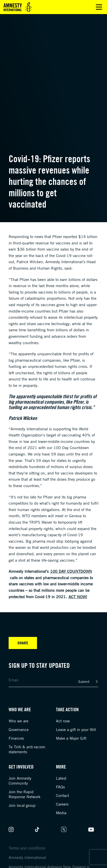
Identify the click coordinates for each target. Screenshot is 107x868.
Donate (23, 643)
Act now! (78, 597)
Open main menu (99, 7)
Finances (16, 738)
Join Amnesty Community (20, 781)
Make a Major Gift (71, 738)
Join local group (22, 805)
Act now (63, 721)
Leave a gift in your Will (76, 730)
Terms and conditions (27, 848)
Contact (62, 795)
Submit (84, 681)
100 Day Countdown (71, 571)
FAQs (60, 787)
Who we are (18, 721)
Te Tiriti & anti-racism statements (27, 749)
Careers (62, 804)
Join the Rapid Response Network (25, 794)
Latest (61, 778)
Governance (19, 730)
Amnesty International (27, 857)
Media (61, 813)
